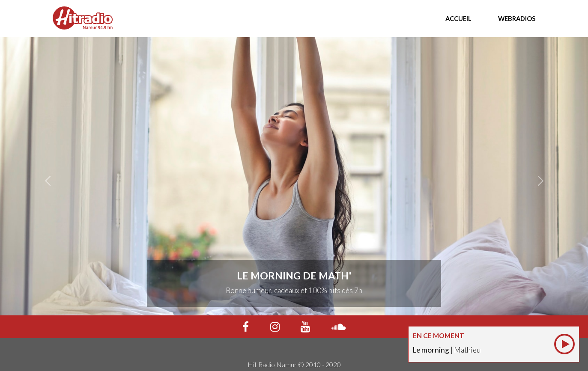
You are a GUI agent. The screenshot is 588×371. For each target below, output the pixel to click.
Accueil (458, 18)
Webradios (517, 18)
